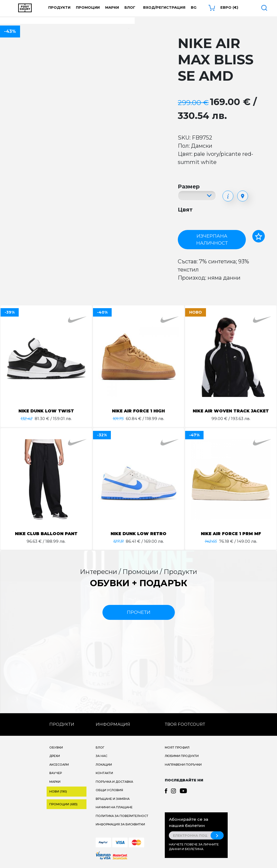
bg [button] (194, 7)
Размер (189, 187)
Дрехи (55, 756)
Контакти (104, 773)
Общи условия (109, 790)
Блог (130, 7)
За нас (102, 756)
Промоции (88, 7)
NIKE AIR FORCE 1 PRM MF (231, 534)
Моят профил (177, 747)
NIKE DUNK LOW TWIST (46, 411)
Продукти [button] (59, 7)
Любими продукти (182, 756)
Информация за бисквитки (120, 824)
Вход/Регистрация (164, 7)
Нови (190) (58, 791)
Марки (112, 7)
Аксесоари (59, 765)
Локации (104, 765)
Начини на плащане (114, 807)
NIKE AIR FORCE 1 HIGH (138, 411)
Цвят (185, 210)
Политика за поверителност (122, 816)
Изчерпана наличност (212, 239)
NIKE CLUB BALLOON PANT (46, 534)
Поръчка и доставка (114, 782)
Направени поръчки (183, 765)
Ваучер (56, 773)
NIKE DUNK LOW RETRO (138, 534)
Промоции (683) (63, 804)
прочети (139, 612)
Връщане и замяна (113, 799)
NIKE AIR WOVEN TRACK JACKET (231, 411)
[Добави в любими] (259, 236)
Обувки (56, 747)
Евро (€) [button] (229, 7)
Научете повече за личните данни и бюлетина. (194, 847)
